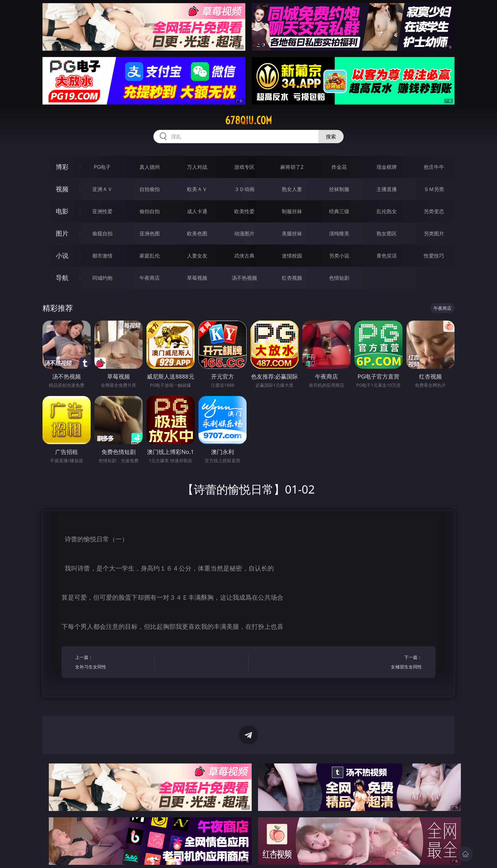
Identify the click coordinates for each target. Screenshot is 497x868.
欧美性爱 (244, 211)
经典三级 (339, 211)
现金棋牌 (387, 167)
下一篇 (384, 663)
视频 (62, 189)
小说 (62, 255)
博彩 (62, 167)
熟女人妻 (292, 189)
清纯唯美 (339, 233)
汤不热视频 (244, 278)
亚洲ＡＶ (102, 189)
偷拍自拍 (150, 211)
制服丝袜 (292, 211)
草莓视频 (197, 278)
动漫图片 (244, 233)
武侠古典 (244, 256)
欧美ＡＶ (197, 189)
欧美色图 (197, 233)
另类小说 (339, 256)
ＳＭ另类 (434, 189)
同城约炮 (102, 278)
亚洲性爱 (102, 211)
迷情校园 (292, 256)
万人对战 (197, 167)
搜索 (331, 137)
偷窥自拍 (102, 233)
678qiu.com (248, 120)
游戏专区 (244, 167)
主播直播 (387, 189)
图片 (62, 233)
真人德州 (150, 167)
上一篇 (113, 663)
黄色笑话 (387, 256)
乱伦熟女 (387, 211)
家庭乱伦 (150, 256)
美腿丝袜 (292, 233)
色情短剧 (339, 278)
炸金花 (339, 167)
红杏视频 (292, 278)
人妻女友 (197, 256)
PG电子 (102, 167)
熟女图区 (387, 233)
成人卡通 (197, 211)
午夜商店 (150, 278)
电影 (62, 211)
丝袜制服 (339, 189)
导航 (62, 278)
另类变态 (434, 211)
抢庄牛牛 (434, 167)
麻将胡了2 (292, 167)
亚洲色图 (150, 233)
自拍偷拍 (150, 189)
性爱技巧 (434, 256)
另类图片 (434, 233)
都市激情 (102, 256)
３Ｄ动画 (244, 189)
